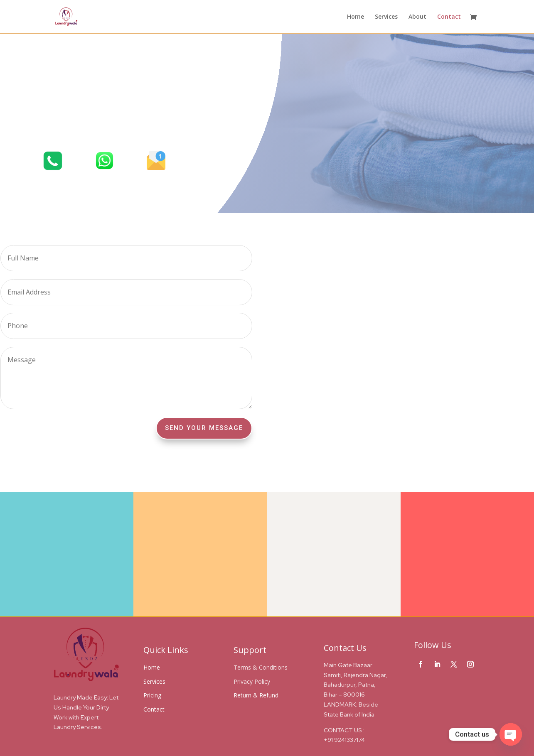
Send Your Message (204, 428)
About (417, 17)
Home (356, 17)
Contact (449, 17)
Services (386, 17)
